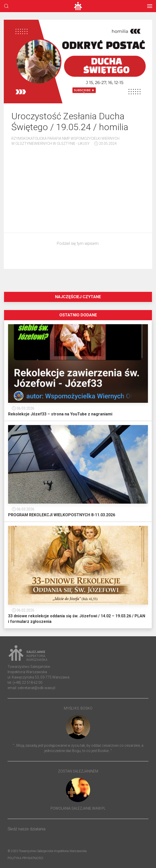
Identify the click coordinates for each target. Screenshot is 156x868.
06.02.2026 (23, 610)
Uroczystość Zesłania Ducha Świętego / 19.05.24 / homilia (70, 122)
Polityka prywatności (25, 858)
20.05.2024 (105, 144)
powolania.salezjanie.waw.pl (78, 808)
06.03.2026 (23, 408)
